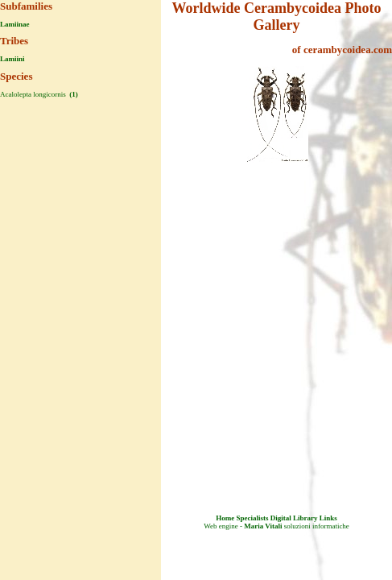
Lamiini (12, 59)
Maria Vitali (263, 526)
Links (328, 518)
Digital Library (294, 518)
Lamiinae (15, 24)
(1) (73, 94)
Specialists (252, 518)
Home (225, 518)
